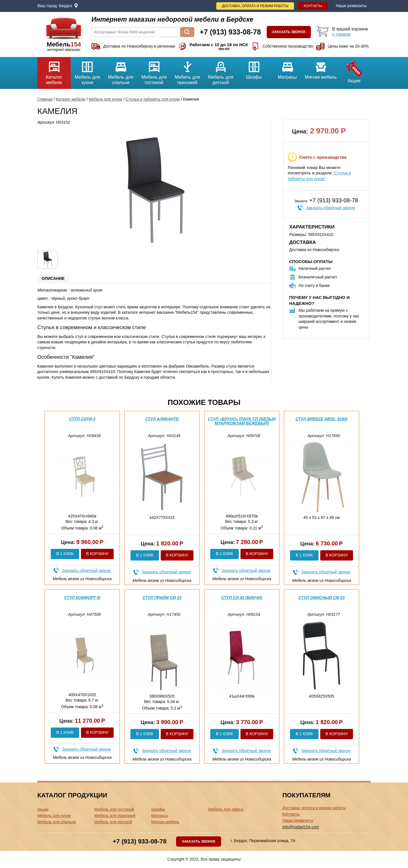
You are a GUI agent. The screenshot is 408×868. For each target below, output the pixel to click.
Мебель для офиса (226, 809)
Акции (354, 70)
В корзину (97, 554)
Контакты (313, 6)
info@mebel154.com (301, 827)
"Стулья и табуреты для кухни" (319, 176)
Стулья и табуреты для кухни (153, 99)
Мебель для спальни (121, 71)
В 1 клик (65, 554)
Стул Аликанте (162, 419)
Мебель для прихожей (187, 71)
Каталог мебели (54, 71)
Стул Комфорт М (82, 598)
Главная (45, 99)
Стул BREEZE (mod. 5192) (322, 419)
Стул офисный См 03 (321, 598)
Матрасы (287, 68)
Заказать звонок (289, 32)
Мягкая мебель (321, 68)
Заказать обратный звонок (331, 208)
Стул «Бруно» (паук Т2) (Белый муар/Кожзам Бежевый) (242, 421)
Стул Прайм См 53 (162, 598)
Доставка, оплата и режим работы (255, 6)
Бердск (66, 6)
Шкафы (254, 68)
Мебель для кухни (87, 71)
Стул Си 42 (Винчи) (242, 598)
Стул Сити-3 (82, 419)
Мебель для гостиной (154, 71)
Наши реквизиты (351, 6)
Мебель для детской (221, 71)
